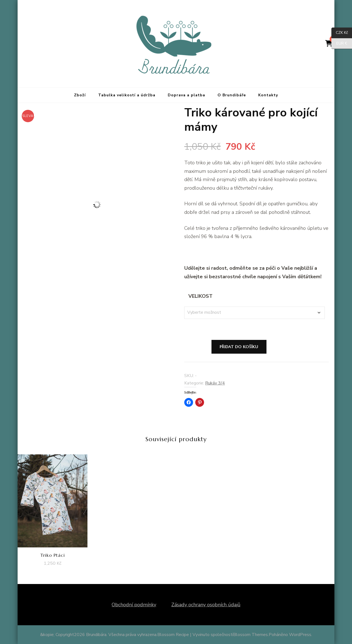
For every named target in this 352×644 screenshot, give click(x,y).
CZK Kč (340, 33)
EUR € (339, 44)
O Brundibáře (232, 95)
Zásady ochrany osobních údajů (206, 605)
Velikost (200, 296)
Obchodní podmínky (134, 605)
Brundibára (96, 635)
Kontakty (268, 95)
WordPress (300, 635)
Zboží (80, 95)
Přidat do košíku (239, 347)
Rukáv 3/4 (215, 383)
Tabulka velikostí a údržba (127, 95)
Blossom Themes (251, 635)
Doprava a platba (186, 95)
